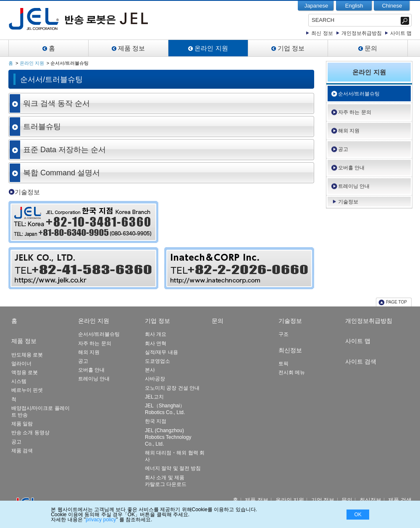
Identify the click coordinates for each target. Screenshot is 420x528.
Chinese (392, 6)
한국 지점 (156, 421)
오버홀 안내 (351, 168)
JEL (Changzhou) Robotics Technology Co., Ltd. (168, 437)
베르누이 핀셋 (27, 390)
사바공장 (155, 379)
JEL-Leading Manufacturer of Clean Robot (102, 19)
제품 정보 (131, 48)
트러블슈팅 (42, 127)
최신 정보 (322, 33)
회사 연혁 (156, 343)
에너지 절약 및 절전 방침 (173, 468)
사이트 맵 (401, 33)
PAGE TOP (396, 302)
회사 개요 (156, 334)
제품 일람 (22, 424)
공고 (343, 149)
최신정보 (290, 350)
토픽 (283, 364)
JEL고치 (154, 397)
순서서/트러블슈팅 (359, 94)
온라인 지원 (211, 48)
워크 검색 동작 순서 (56, 103)
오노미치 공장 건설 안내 (172, 388)
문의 (371, 48)
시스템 (19, 381)
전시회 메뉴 (292, 372)
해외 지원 (349, 131)
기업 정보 (291, 48)
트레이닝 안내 (354, 186)
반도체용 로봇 (27, 355)
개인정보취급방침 (362, 33)
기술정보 (27, 192)
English (354, 6)
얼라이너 (21, 364)
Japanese (316, 6)
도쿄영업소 (157, 361)
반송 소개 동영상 (30, 433)
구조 (283, 334)
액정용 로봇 (25, 372)
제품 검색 (22, 451)
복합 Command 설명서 (62, 173)
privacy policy (101, 520)
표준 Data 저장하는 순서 (64, 150)
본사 (150, 370)
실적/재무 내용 (161, 352)
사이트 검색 (361, 362)
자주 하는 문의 (355, 112)
